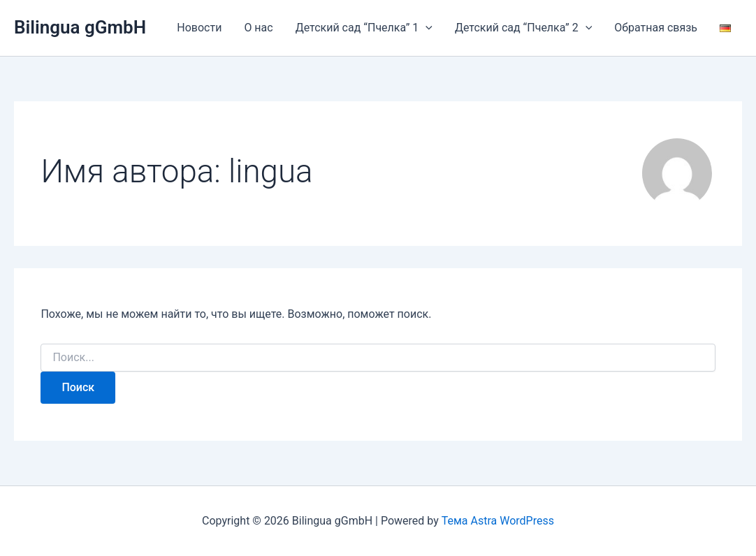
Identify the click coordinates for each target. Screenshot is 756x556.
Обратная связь (656, 28)
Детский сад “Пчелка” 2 (523, 28)
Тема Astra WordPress (498, 521)
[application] (426, 28)
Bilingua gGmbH (80, 27)
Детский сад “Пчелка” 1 (364, 28)
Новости (199, 28)
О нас (258, 28)
